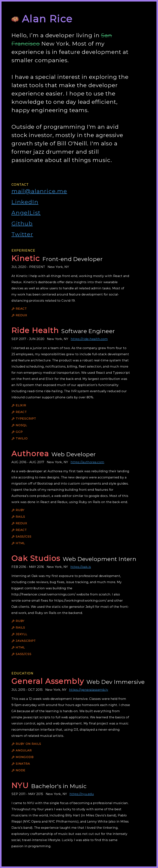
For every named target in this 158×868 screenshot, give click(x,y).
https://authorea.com (87, 462)
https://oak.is (81, 567)
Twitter (22, 234)
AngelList (26, 213)
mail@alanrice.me (39, 191)
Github (22, 223)
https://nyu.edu (82, 794)
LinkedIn (25, 202)
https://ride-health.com (89, 339)
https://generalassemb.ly (89, 690)
